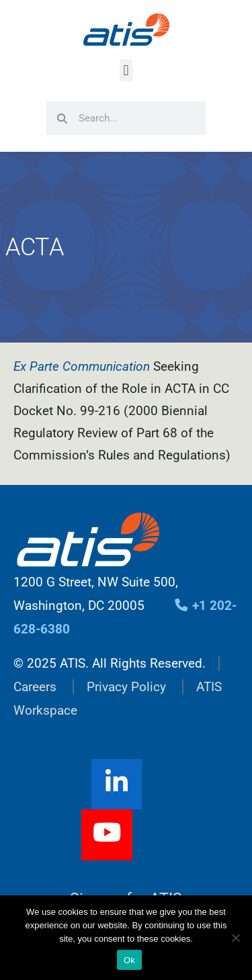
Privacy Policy (126, 687)
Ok (129, 960)
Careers (35, 687)
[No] (235, 938)
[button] (126, 70)
